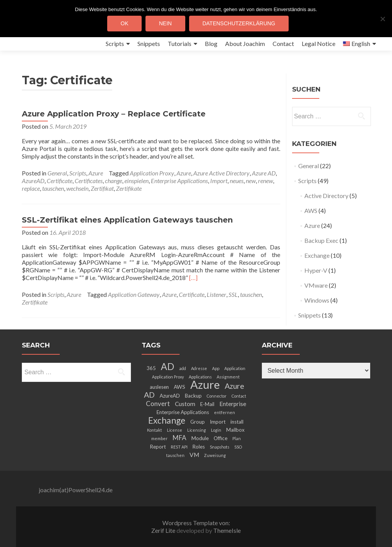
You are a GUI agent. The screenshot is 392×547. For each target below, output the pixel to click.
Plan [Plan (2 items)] (237, 438)
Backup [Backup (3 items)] (193, 396)
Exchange (317, 255)
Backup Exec (321, 240)
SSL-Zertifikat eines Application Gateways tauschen (127, 220)
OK (124, 23)
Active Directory (326, 196)
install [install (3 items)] (237, 422)
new (251, 181)
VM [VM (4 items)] (194, 455)
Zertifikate (129, 188)
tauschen (53, 188)
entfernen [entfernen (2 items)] (225, 412)
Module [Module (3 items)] (200, 438)
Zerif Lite (164, 530)
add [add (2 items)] (183, 368)
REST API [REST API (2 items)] (179, 447)
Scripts (115, 43)
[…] (193, 278)
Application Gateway (134, 294)
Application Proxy (152, 173)
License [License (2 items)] (175, 430)
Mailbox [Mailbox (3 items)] (235, 430)
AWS (311, 210)
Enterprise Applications (179, 181)
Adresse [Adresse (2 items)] (199, 368)
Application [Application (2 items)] (235, 368)
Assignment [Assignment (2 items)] (228, 377)
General (57, 173)
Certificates (89, 181)
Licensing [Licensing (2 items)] (197, 430)
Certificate (60, 181)
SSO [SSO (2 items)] (238, 447)
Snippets (149, 43)
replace (31, 188)
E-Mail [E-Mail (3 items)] (207, 404)
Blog (211, 43)
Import (219, 181)
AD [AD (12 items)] (167, 366)
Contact (283, 43)
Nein (165, 23)
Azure (96, 173)
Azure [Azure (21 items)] (205, 384)
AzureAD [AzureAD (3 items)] (170, 396)
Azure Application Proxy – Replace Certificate (114, 114)
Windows (317, 300)
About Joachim (245, 43)
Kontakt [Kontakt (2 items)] (154, 430)
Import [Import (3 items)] (218, 422)
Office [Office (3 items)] (220, 438)
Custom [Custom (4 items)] (185, 404)
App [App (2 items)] (216, 368)
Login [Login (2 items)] (216, 430)
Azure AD (264, 173)
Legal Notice (318, 43)
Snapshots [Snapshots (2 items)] (220, 447)
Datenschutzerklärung (239, 23)
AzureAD (33, 181)
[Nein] (382, 19)
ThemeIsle (227, 530)
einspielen (136, 181)
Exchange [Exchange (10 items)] (167, 420)
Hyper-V (316, 270)
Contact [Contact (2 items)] (239, 396)
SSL (233, 294)
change (114, 181)
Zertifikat (102, 188)
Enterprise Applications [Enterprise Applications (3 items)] (183, 412)
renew (265, 181)
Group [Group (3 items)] (198, 422)
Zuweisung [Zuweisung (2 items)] (215, 455)
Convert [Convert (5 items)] (158, 404)
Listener (216, 294)
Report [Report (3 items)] (158, 447)
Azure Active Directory (221, 173)
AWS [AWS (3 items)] (180, 387)
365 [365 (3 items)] (151, 368)
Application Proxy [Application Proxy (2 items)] (168, 377)
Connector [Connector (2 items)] (217, 396)
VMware (316, 285)
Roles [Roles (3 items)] (199, 447)
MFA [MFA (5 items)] (180, 438)
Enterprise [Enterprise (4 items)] (233, 404)
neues (237, 181)
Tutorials (180, 43)
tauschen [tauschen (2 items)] (175, 455)
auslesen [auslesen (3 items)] (159, 387)
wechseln (77, 188)
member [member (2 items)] (159, 438)
